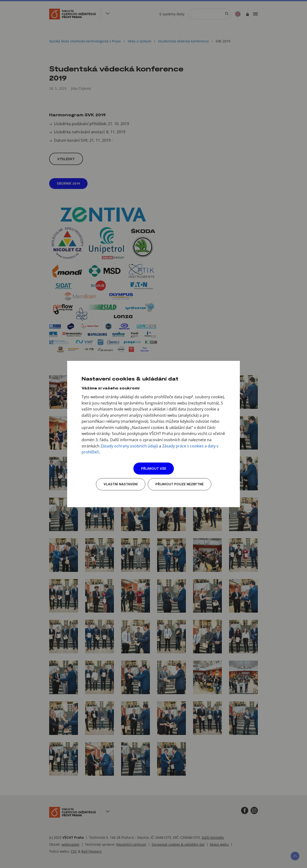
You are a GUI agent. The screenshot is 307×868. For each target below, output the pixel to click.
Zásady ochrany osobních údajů (129, 446)
